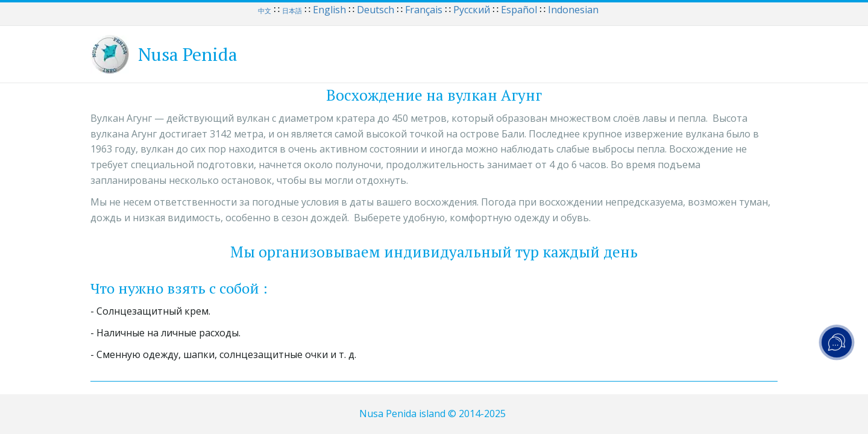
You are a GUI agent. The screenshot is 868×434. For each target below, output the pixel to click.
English (329, 10)
